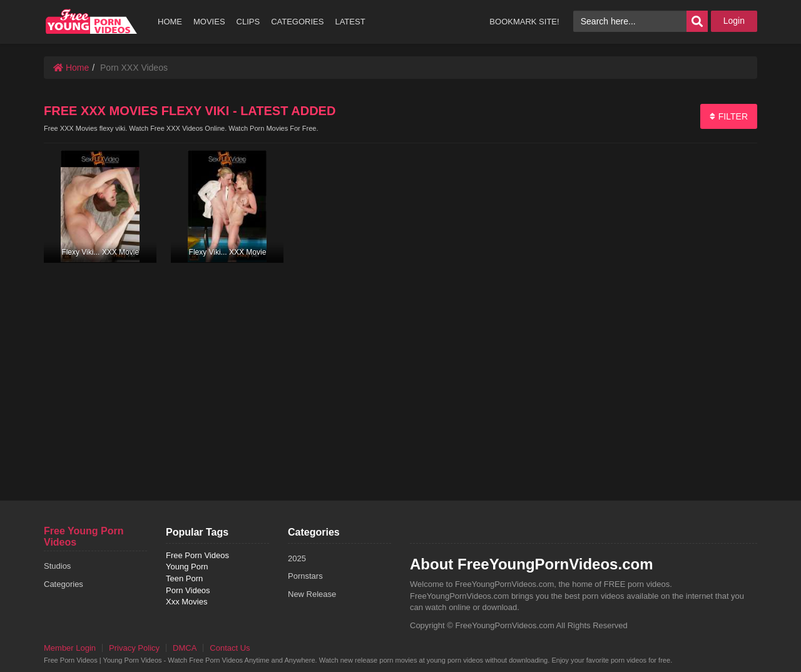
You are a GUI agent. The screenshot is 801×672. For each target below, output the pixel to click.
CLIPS (248, 22)
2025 (297, 558)
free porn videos (92, 21)
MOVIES (209, 22)
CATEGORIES (297, 22)
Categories (64, 584)
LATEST (350, 22)
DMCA (185, 648)
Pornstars (305, 576)
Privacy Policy (134, 648)
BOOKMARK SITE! (524, 22)
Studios (57, 566)
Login (734, 21)
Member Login (70, 648)
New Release (312, 594)
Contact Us (230, 648)
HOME (170, 22)
